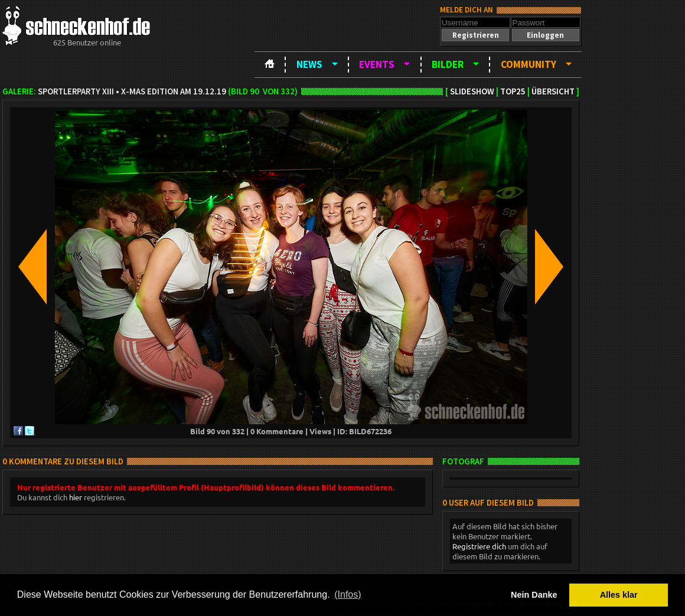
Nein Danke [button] (534, 595)
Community (529, 64)
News (309, 64)
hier (76, 497)
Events (377, 64)
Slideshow (472, 91)
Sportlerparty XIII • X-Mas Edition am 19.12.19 (132, 91)
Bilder (448, 64)
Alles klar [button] (619, 595)
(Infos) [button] (348, 594)
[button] (475, 35)
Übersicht (553, 91)
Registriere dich (479, 546)
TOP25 (513, 91)
